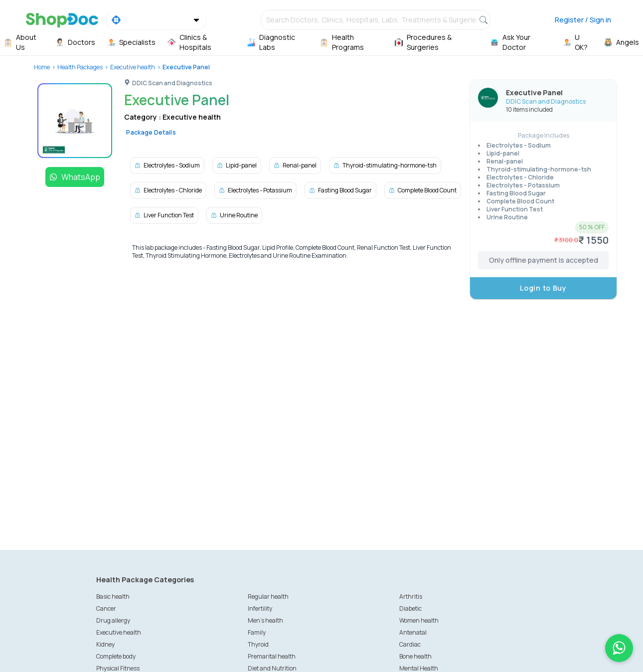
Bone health (415, 656)
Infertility (260, 608)
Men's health (265, 620)
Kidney (105, 644)
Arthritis (411, 596)
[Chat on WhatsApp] (619, 648)
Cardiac (410, 644)
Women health (419, 620)
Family (257, 632)
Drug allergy (113, 620)
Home (42, 67)
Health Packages (80, 67)
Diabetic (410, 608)
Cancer (106, 608)
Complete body (116, 656)
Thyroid (258, 644)
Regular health (268, 596)
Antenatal (413, 632)
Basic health (113, 596)
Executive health (133, 67)
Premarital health (272, 656)
